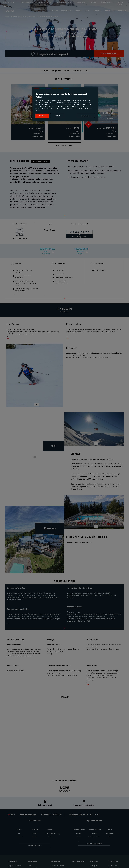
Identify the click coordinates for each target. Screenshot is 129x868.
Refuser (57, 116)
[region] (65, 104)
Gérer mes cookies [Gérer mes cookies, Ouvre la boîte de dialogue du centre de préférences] (86, 116)
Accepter (42, 116)
